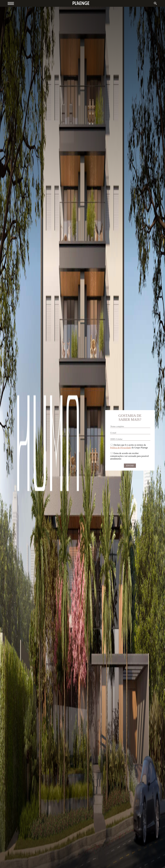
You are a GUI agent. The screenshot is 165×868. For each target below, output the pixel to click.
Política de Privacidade (121, 448)
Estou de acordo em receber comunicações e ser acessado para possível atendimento (129, 456)
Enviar (130, 466)
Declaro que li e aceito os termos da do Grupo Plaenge (129, 446)
